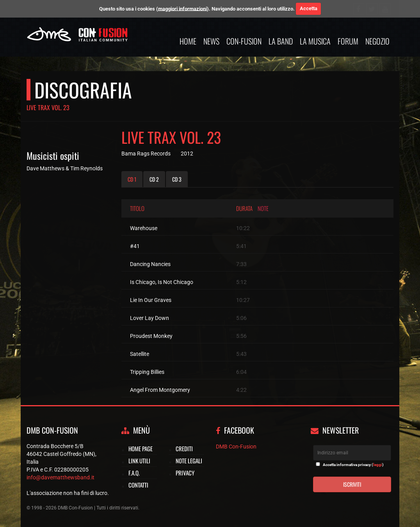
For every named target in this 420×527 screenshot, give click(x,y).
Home (188, 41)
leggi (378, 465)
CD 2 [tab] (154, 179)
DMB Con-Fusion (236, 447)
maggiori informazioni (182, 8)
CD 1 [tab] (132, 179)
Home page (141, 448)
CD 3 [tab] (177, 179)
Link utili (139, 461)
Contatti (138, 485)
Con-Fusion (244, 41)
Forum (348, 41)
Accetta (309, 8)
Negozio (377, 41)
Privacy (185, 473)
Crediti (184, 448)
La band (281, 41)
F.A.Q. (134, 473)
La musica (315, 41)
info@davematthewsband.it (61, 477)
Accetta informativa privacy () (353, 465)
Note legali (189, 461)
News (211, 41)
